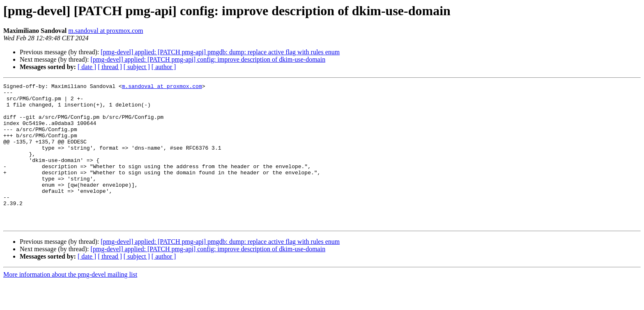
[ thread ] (110, 67)
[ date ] (87, 67)
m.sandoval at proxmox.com (106, 31)
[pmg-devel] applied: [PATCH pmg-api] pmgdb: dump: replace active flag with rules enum (220, 52)
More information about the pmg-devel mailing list (70, 303)
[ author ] (164, 67)
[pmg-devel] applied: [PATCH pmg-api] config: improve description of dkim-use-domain (208, 59)
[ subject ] (137, 67)
